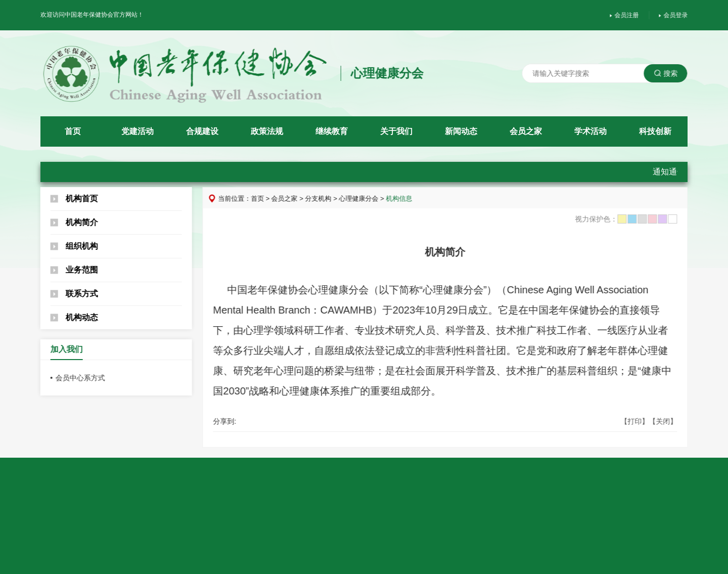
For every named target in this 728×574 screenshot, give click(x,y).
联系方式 (70, 294)
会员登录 (678, 15)
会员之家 (289, 198)
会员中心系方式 (76, 378)
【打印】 (639, 421)
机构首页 (70, 198)
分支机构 (323, 198)
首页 (262, 198)
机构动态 (70, 317)
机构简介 (70, 222)
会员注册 (629, 15)
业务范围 (70, 270)
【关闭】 (667, 421)
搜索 (670, 73)
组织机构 (70, 246)
